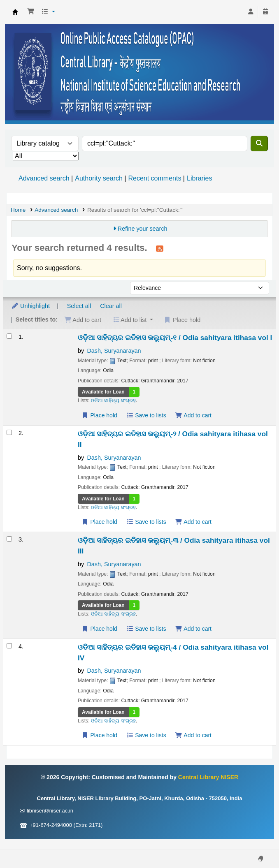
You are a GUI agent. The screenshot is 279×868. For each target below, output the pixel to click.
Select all (79, 306)
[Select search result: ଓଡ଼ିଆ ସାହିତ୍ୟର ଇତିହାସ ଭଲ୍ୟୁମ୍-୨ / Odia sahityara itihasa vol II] (9, 432)
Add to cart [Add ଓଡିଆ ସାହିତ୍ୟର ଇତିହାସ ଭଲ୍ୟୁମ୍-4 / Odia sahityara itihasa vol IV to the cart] (193, 735)
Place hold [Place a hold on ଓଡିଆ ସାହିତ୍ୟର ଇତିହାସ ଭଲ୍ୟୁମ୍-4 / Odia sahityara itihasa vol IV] (99, 735)
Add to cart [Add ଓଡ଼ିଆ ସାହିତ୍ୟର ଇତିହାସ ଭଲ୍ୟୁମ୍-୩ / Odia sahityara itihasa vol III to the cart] (193, 629)
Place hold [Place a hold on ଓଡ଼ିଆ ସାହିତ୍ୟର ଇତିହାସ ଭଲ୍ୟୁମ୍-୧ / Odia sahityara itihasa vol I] (99, 415)
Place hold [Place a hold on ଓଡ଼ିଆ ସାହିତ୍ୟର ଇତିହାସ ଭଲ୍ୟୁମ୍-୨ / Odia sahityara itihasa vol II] (99, 522)
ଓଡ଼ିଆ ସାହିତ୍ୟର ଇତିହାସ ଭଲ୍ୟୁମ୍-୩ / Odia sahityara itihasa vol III (174, 546)
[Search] (259, 144)
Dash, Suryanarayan (114, 351)
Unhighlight (30, 306)
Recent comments (155, 178)
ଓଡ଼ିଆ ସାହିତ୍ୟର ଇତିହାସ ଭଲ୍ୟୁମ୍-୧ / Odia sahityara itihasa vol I (175, 338)
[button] (31, 12)
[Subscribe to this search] (160, 248)
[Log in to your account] (251, 12)
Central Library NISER (15, 12)
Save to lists (146, 415)
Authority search (99, 178)
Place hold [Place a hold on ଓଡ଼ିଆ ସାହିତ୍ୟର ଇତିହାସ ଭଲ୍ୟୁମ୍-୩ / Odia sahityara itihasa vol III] (99, 629)
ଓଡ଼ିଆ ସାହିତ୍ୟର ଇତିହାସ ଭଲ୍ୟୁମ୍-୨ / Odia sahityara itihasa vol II (173, 439)
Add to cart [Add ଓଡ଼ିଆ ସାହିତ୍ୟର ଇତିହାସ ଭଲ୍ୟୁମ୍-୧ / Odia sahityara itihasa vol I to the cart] (193, 415)
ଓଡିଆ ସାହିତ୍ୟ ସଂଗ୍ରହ (113, 400)
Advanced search (44, 178)
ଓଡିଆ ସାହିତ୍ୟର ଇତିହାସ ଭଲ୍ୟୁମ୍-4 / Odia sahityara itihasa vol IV (173, 653)
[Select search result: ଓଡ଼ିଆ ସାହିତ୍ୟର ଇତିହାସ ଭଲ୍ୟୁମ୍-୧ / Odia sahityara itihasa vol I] (9, 336)
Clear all (111, 306)
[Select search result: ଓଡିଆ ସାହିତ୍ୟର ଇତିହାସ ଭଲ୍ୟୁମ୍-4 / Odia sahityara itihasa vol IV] (9, 646)
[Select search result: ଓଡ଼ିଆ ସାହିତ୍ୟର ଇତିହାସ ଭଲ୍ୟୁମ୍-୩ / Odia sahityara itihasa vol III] (9, 539)
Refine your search (143, 229)
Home (18, 210)
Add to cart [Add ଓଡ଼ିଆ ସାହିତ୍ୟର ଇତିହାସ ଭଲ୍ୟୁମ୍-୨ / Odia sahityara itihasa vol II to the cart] (193, 522)
